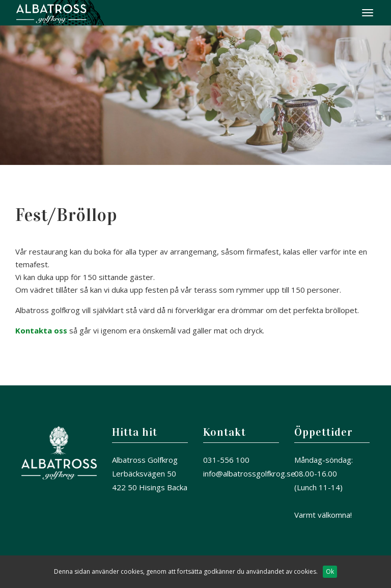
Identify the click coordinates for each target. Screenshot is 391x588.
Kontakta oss (41, 330)
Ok (330, 571)
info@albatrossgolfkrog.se (249, 473)
